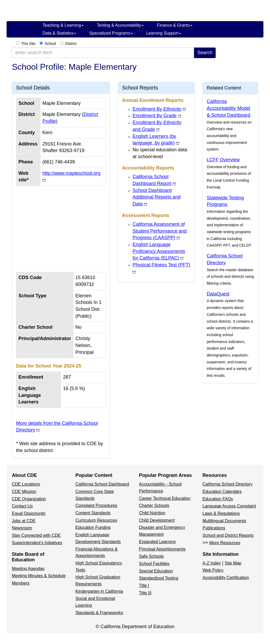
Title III (145, 593)
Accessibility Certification (226, 578)
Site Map (233, 563)
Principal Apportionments (162, 549)
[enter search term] (103, 53)
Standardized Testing (159, 578)
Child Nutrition (152, 513)
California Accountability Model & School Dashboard (228, 108)
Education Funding (93, 527)
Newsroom (22, 528)
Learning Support (164, 33)
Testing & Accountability (120, 25)
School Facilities (154, 564)
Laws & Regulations (221, 513)
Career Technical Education (165, 498)
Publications (214, 528)
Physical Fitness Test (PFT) (161, 265)
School (50, 44)
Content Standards (93, 513)
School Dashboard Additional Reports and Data (157, 197)
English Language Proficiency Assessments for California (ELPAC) (159, 251)
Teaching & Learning (63, 25)
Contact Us (22, 506)
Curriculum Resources (96, 520)
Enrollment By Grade (155, 116)
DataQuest (218, 294)
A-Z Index (212, 563)
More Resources (225, 543)
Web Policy (213, 570)
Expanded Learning (157, 542)
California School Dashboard (102, 484)
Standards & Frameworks (99, 613)
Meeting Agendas (28, 569)
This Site (28, 44)
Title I (144, 586)
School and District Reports (228, 535)
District (71, 44)
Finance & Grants (175, 25)
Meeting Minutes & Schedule (39, 576)
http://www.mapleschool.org (71, 173)
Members (21, 583)
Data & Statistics (59, 33)
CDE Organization (29, 499)
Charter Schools (154, 506)
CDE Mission (24, 492)
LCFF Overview (223, 160)
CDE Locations (26, 484)
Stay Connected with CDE (36, 535)
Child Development (157, 520)
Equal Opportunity (29, 513)
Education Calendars (222, 492)
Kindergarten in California (99, 591)
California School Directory (227, 484)
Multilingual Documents (224, 521)
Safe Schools (151, 556)
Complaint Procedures (96, 506)
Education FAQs (218, 499)
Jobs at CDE (24, 521)
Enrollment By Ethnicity (157, 109)
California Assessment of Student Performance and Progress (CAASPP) (160, 231)
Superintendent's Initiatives (37, 543)
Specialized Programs (111, 33)
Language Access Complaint (229, 506)
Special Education (156, 571)
